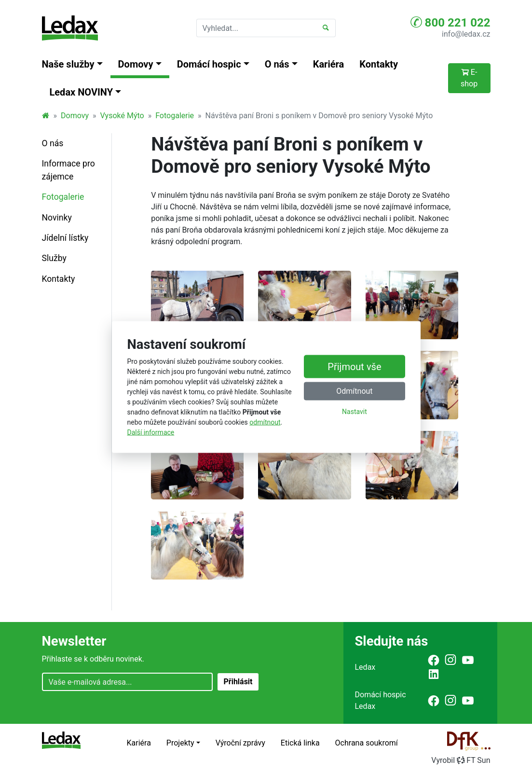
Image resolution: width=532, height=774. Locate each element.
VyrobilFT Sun (461, 760)
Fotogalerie (175, 116)
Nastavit (355, 412)
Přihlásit (238, 682)
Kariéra (329, 64)
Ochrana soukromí (367, 743)
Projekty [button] (180, 743)
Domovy (75, 116)
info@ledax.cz (466, 34)
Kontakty (379, 64)
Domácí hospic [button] (209, 64)
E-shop (469, 78)
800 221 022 (450, 22)
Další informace (151, 432)
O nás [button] (277, 64)
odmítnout (265, 422)
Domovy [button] (136, 64)
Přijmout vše (354, 367)
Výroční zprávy (240, 743)
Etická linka (300, 743)
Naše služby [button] (68, 64)
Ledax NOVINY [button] (82, 92)
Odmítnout (354, 391)
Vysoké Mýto (122, 116)
